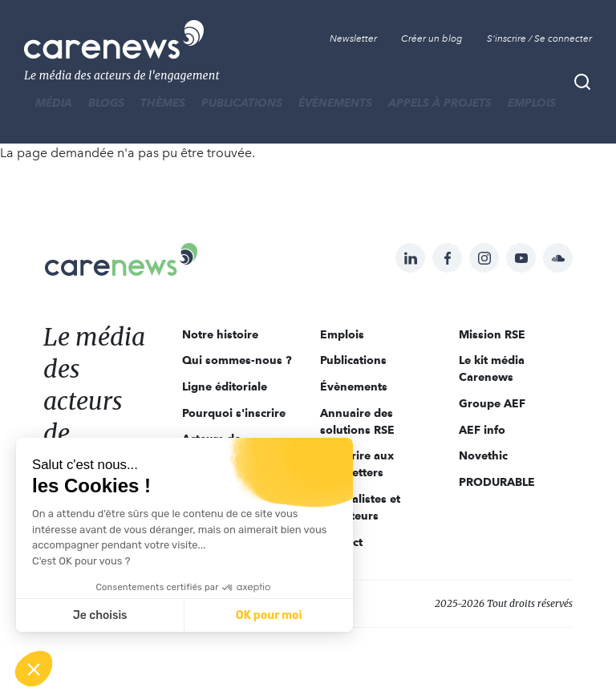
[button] (34, 669)
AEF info (482, 430)
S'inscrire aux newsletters (357, 464)
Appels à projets (440, 103)
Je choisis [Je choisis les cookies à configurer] (100, 615)
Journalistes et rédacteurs (360, 507)
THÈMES (163, 103)
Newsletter (353, 38)
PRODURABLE (497, 482)
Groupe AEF (492, 403)
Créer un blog (432, 38)
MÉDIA (54, 103)
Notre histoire (220, 334)
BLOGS (106, 103)
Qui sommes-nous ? (237, 360)
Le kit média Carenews (492, 368)
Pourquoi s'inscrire (234, 413)
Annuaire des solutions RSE (357, 421)
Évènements (335, 103)
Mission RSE (492, 334)
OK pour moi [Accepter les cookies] (269, 615)
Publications (242, 103)
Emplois (532, 103)
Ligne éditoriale (225, 386)
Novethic (483, 455)
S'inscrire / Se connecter (539, 38)
